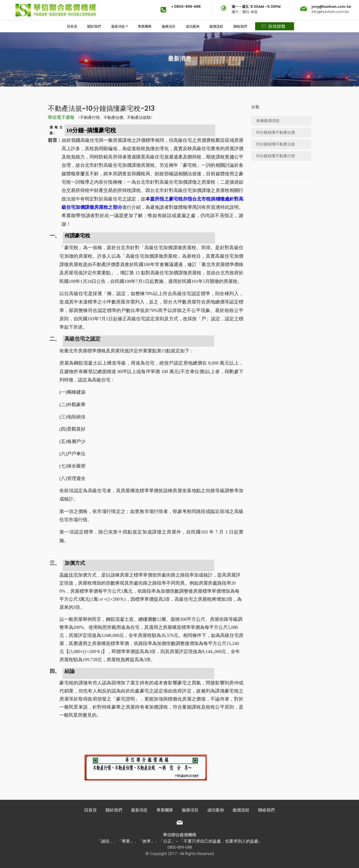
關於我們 (94, 26)
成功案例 (193, 26)
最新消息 (118, 26)
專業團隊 (145, 26)
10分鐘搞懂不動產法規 (276, 144)
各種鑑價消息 (268, 121)
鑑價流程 (216, 26)
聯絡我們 (240, 26)
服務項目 (169, 26)
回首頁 (72, 26)
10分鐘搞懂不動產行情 (276, 156)
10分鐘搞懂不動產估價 (276, 132)
